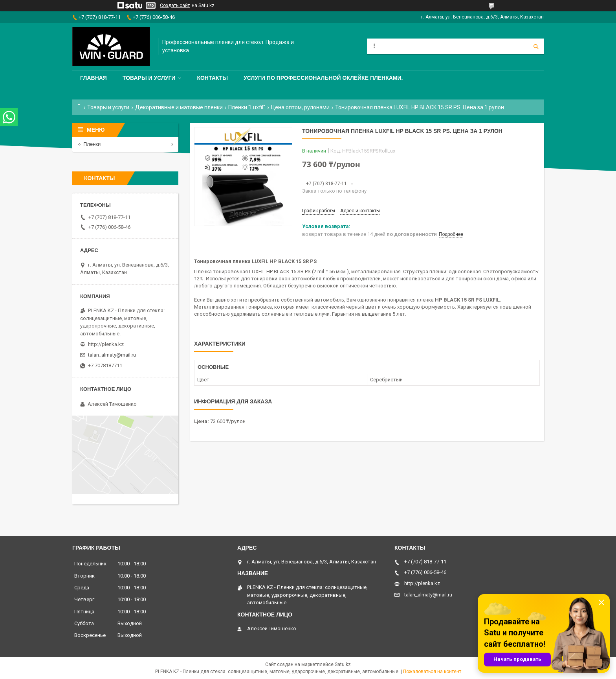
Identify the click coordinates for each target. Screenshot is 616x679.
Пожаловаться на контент (432, 672)
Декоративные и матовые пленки (179, 107)
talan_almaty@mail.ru (112, 355)
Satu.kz (343, 664)
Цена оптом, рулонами (300, 107)
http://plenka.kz (106, 344)
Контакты (212, 78)
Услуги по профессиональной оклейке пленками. (323, 78)
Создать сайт (175, 6)
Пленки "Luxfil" (247, 107)
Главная (93, 78)
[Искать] (536, 46)
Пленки (92, 144)
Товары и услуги (149, 78)
